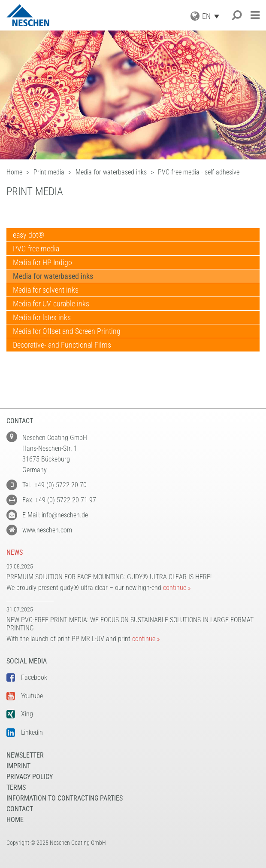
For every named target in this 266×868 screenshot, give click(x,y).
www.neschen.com (47, 530)
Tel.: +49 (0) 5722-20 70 (54, 485)
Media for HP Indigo (42, 262)
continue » (177, 588)
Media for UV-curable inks (51, 304)
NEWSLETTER (25, 755)
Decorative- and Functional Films (62, 345)
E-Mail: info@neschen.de (55, 515)
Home (15, 820)
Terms (16, 787)
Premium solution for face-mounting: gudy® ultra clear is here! (109, 577)
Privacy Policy (30, 777)
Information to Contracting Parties (65, 798)
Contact (20, 809)
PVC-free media (36, 249)
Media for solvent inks (46, 290)
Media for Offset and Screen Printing (67, 331)
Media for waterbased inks (53, 276)
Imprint (18, 766)
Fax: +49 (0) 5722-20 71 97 (59, 500)
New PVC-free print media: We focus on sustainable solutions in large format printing (130, 624)
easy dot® (29, 235)
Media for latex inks (42, 317)
